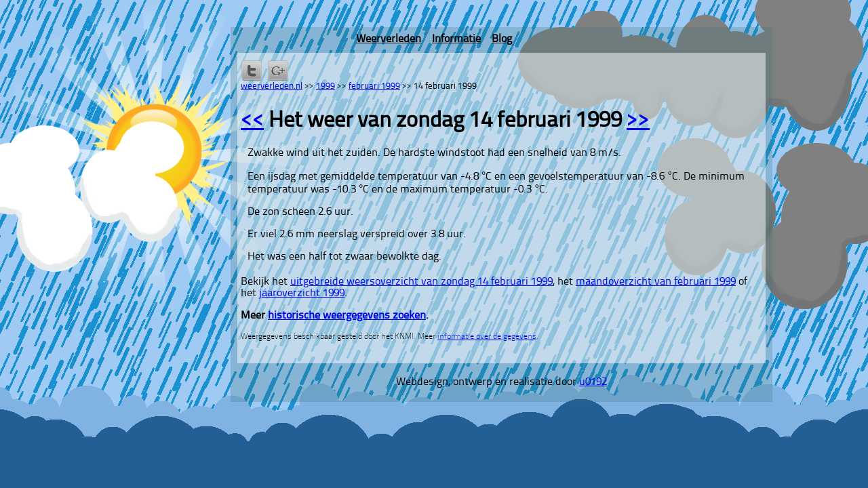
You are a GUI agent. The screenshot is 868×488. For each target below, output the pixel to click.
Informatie (456, 39)
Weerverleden (389, 39)
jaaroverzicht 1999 (302, 293)
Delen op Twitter (252, 70)
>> (638, 121)
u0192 (593, 382)
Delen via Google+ (278, 70)
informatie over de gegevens (487, 337)
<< (252, 121)
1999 (325, 86)
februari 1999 (374, 86)
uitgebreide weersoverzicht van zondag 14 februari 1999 (421, 282)
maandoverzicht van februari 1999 (656, 282)
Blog (502, 39)
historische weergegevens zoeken (347, 316)
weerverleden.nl (272, 86)
